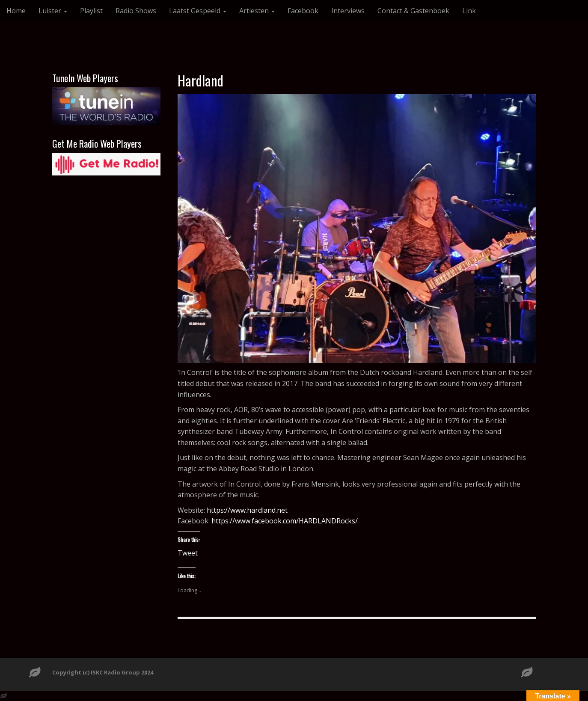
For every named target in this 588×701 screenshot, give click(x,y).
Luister (53, 11)
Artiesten (257, 11)
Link (469, 11)
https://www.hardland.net (247, 510)
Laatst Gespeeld (198, 11)
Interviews (348, 11)
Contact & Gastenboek (413, 11)
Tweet (188, 552)
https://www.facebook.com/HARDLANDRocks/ (285, 521)
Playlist (91, 11)
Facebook (303, 11)
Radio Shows (136, 11)
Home (16, 11)
